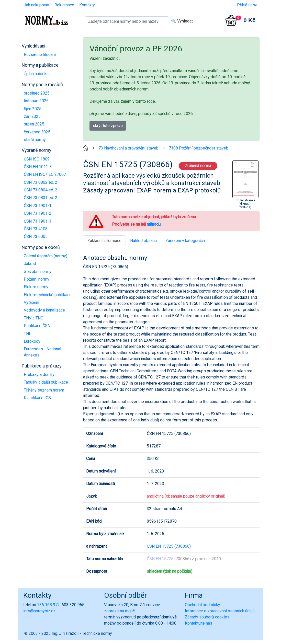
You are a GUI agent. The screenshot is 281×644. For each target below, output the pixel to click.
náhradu (154, 224)
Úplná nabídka (36, 74)
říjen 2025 (33, 109)
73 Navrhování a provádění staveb (128, 148)
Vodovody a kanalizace (44, 310)
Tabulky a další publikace (46, 382)
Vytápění (31, 302)
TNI (27, 334)
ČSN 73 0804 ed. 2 (41, 190)
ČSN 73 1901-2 (38, 213)
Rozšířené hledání (40, 55)
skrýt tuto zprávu (108, 126)
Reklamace (64, 5)
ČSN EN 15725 (160, 559)
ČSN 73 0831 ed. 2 (41, 198)
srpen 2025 (34, 124)
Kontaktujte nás (199, 623)
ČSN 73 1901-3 (38, 221)
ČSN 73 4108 (36, 229)
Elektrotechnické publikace (48, 295)
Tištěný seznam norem (44, 390)
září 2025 (32, 116)
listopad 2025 (36, 101)
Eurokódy (32, 341)
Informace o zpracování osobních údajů (220, 611)
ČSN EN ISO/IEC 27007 (45, 174)
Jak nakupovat (37, 5)
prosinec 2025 (37, 93)
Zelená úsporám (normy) (46, 256)
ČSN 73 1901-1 (38, 206)
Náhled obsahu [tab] (143, 241)
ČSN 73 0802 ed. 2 (41, 182)
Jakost (30, 264)
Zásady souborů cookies (207, 617)
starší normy (35, 140)
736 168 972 (48, 605)
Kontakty (87, 5)
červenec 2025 (37, 132)
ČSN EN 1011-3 (38, 167)
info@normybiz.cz (39, 611)
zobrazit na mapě (119, 611)
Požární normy (37, 279)
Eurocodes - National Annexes (42, 352)
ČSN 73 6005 (36, 237)
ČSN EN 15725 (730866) (169, 546)
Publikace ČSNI (38, 326)
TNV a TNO (34, 318)
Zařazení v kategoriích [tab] (185, 241)
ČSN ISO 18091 (38, 159)
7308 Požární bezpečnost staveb (199, 148)
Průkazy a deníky (39, 375)
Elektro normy (36, 287)
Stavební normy (38, 272)
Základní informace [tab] (104, 241)
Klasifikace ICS (37, 398)
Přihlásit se (247, 5)
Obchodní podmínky (203, 605)
